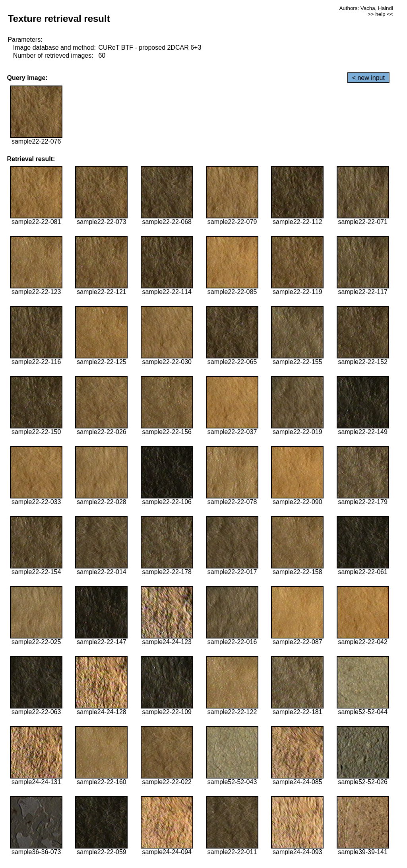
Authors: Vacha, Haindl (366, 8)
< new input (368, 78)
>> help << (380, 14)
